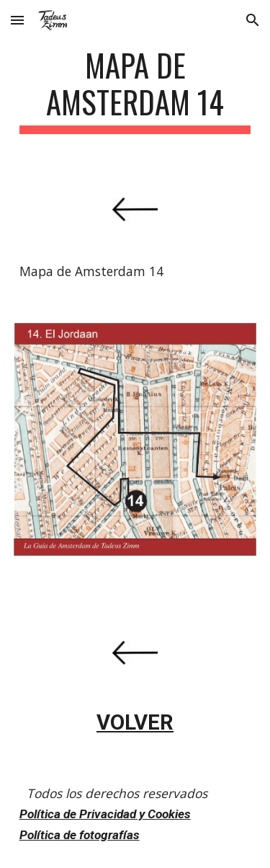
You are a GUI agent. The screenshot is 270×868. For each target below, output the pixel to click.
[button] (17, 20)
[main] (135, 90)
